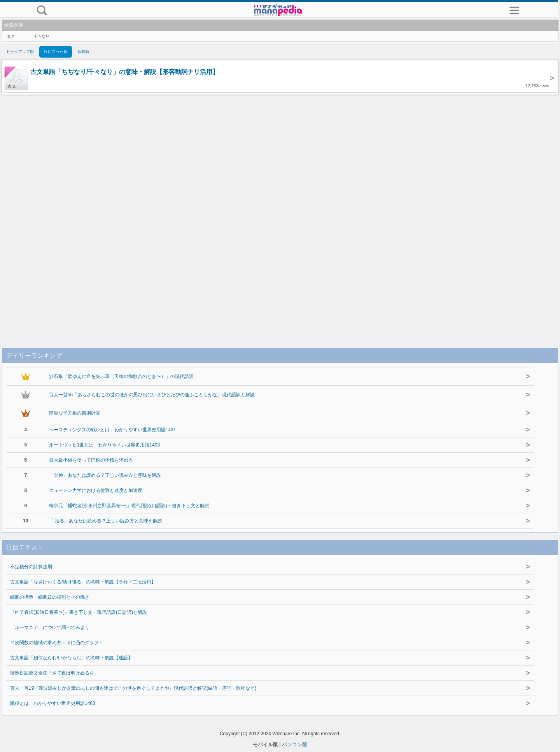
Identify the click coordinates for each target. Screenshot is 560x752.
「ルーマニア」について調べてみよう (50, 627)
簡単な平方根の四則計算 (75, 413)
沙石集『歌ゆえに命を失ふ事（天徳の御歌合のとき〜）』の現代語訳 (121, 376)
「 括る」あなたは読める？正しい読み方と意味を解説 (106, 521)
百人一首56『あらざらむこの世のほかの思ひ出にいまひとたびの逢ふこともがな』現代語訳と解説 (152, 395)
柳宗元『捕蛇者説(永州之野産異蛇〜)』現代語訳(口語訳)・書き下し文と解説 (129, 506)
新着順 (83, 52)
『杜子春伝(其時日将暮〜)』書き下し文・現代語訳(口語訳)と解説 (79, 612)
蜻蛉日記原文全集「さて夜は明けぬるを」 (54, 673)
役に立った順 (56, 52)
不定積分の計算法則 (31, 567)
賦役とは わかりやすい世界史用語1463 (53, 703)
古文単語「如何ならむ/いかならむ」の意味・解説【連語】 (71, 658)
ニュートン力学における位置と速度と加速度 (96, 490)
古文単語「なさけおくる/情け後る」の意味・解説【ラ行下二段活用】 (83, 582)
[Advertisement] (280, 213)
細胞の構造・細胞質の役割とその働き (50, 597)
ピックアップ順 (20, 52)
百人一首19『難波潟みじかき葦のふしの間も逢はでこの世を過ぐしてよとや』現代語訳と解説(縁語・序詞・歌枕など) (133, 688)
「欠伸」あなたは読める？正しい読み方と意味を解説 (105, 475)
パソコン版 (295, 744)
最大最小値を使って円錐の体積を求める (91, 460)
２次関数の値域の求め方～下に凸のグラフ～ (57, 643)
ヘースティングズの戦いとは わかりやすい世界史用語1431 (113, 430)
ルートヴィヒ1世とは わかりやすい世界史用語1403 (104, 445)
